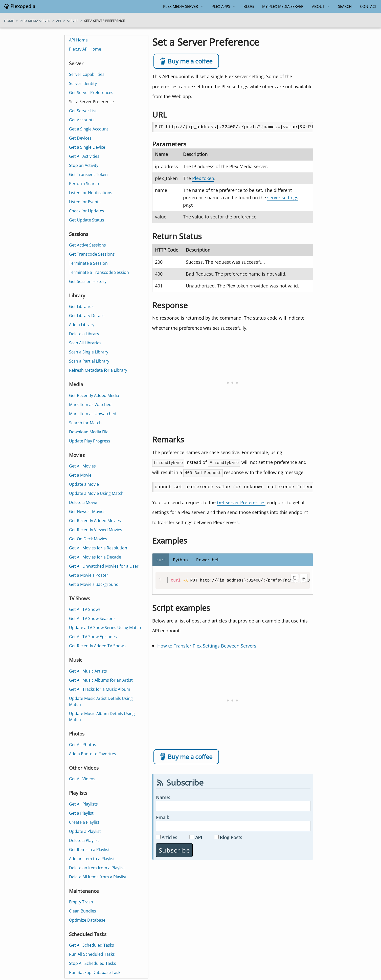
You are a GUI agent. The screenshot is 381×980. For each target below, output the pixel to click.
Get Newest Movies (87, 511)
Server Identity (83, 83)
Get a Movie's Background (94, 584)
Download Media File (89, 432)
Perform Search (84, 184)
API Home (79, 40)
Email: (163, 817)
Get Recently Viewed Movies (96, 530)
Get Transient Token (89, 174)
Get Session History (88, 281)
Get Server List (83, 111)
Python (181, 560)
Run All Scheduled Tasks (92, 954)
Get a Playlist (82, 813)
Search (345, 6)
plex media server (35, 21)
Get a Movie (81, 475)
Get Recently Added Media (94, 395)
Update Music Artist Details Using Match (101, 701)
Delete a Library (84, 334)
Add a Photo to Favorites (93, 754)
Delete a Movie (83, 502)
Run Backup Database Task (95, 972)
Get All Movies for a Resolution (98, 548)
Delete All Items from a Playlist (98, 877)
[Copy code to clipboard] (295, 578)
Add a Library (82, 325)
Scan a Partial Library (89, 361)
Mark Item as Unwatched (93, 414)
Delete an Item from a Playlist (97, 868)
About (318, 6)
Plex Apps (221, 6)
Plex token (203, 178)
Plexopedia (22, 6)
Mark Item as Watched (91, 405)
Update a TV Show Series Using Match (105, 628)
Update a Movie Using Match (97, 493)
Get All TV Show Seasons (93, 618)
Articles (169, 837)
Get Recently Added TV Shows (98, 646)
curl (161, 560)
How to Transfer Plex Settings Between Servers (207, 646)
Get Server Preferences (241, 502)
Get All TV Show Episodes (93, 637)
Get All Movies (83, 466)
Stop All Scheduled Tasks (93, 963)
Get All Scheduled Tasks (92, 945)
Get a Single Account (89, 129)
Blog (249, 6)
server (73, 21)
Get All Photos (83, 745)
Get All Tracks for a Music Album (100, 689)
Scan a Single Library (89, 352)
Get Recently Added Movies (95, 521)
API (199, 837)
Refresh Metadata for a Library (98, 370)
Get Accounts (82, 120)
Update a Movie (84, 484)
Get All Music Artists (88, 671)
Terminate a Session (89, 263)
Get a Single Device (87, 147)
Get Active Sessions (88, 245)
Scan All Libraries (85, 343)
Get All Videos (82, 779)
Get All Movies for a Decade (95, 557)
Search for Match (86, 423)
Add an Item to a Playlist (92, 859)
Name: (163, 797)
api (59, 21)
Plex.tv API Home (85, 49)
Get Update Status (87, 220)
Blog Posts (231, 837)
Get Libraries (82, 306)
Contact (368, 6)
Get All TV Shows (85, 609)
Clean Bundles (83, 911)
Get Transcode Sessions (92, 254)
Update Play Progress (90, 441)
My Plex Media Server (283, 6)
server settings (283, 197)
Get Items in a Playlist (90, 850)
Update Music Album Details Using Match (102, 717)
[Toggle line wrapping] (304, 578)
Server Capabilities (87, 74)
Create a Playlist (84, 822)
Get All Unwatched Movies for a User (104, 566)
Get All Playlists (84, 804)
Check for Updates (87, 211)
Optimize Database (87, 920)
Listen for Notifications (91, 193)
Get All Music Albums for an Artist (101, 680)
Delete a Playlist (84, 840)
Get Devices (81, 138)
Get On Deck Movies (88, 539)
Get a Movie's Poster (89, 575)
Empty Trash (81, 902)
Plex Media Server (181, 6)
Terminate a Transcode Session (99, 272)
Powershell (208, 560)
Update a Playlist (85, 831)
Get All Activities (84, 156)
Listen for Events (85, 202)
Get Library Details (87, 316)
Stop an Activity (84, 165)
